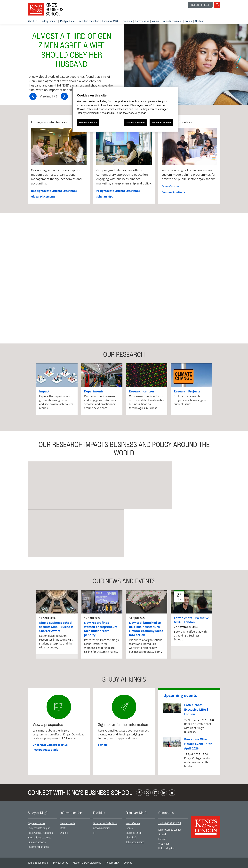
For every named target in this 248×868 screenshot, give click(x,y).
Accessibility (112, 863)
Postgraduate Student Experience (118, 191)
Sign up (103, 745)
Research (127, 21)
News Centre (133, 823)
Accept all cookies (161, 123)
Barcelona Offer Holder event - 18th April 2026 (198, 744)
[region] (125, 109)
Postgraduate (67, 21)
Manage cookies (88, 123)
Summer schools (37, 842)
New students (68, 823)
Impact (44, 391)
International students (39, 838)
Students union (134, 833)
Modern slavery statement (87, 863)
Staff (63, 828)
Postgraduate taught (39, 828)
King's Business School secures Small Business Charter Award (56, 627)
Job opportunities (135, 842)
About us (32, 21)
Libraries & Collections (105, 823)
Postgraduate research (40, 833)
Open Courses (171, 186)
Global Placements (43, 197)
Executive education (88, 21)
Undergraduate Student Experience (54, 191)
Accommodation (102, 828)
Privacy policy (61, 863)
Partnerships (142, 21)
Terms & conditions (38, 863)
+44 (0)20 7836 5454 (170, 823)
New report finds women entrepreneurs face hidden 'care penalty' (101, 629)
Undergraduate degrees (49, 122)
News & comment (172, 21)
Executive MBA (110, 21)
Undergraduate (49, 21)
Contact (199, 21)
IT (94, 833)
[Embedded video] (124, 288)
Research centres (142, 391)
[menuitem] (34, 21)
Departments (94, 391)
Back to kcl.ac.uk (200, 5)
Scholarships (105, 197)
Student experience (38, 847)
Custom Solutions (173, 192)
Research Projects (187, 391)
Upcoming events (180, 695)
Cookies (128, 863)
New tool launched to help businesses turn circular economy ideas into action (146, 629)
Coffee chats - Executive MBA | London (191, 620)
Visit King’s (131, 838)
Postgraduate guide (45, 750)
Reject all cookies (136, 123)
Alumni (156, 21)
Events (188, 21)
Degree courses (36, 823)
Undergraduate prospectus (50, 745)
